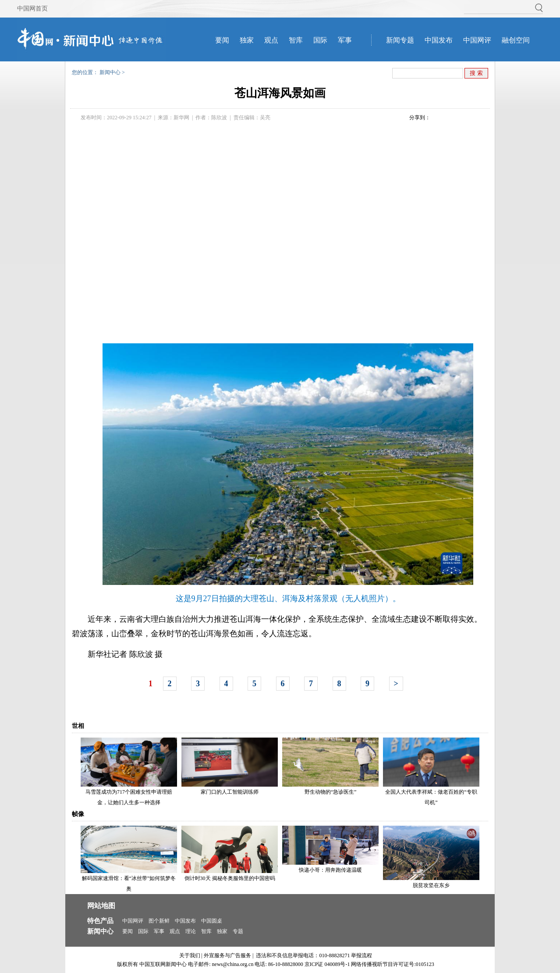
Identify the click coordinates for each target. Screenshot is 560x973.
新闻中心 (110, 72)
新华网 (181, 118)
